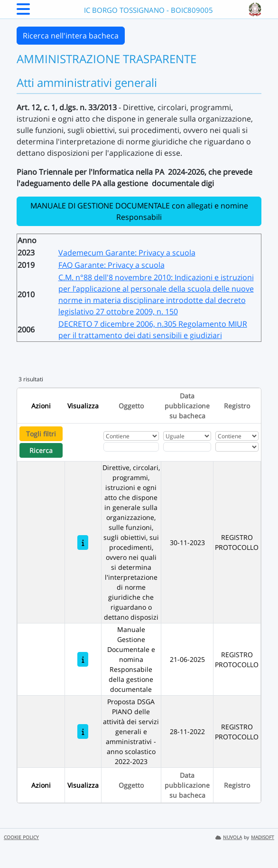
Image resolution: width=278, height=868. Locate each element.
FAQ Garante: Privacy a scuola (111, 265)
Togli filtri (41, 434)
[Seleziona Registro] (237, 447)
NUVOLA (229, 837)
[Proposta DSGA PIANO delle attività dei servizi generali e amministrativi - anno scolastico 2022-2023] (83, 731)
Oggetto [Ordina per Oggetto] (131, 406)
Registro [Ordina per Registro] (237, 406)
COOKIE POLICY (21, 837)
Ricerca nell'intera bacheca (71, 36)
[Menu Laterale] (23, 12)
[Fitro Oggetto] (131, 447)
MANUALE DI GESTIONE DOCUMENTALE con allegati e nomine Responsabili (139, 211)
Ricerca (41, 450)
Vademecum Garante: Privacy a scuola (127, 253)
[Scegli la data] (187, 447)
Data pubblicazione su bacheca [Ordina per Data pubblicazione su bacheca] (187, 406)
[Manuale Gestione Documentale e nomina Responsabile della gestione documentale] (83, 659)
